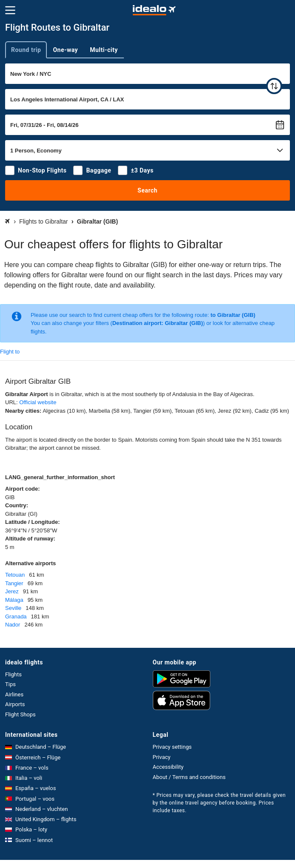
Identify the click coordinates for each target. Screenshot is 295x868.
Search (147, 190)
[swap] (274, 86)
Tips (10, 684)
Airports (15, 704)
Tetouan (15, 575)
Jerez (12, 591)
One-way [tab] (65, 50)
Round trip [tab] (26, 50)
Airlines (14, 694)
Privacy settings (172, 747)
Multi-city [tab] (104, 50)
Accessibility (168, 767)
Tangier (14, 583)
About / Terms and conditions (189, 777)
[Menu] (10, 10)
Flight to (10, 352)
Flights (13, 674)
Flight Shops (20, 714)
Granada (16, 617)
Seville (13, 608)
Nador (13, 625)
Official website (38, 402)
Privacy (162, 757)
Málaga (14, 600)
